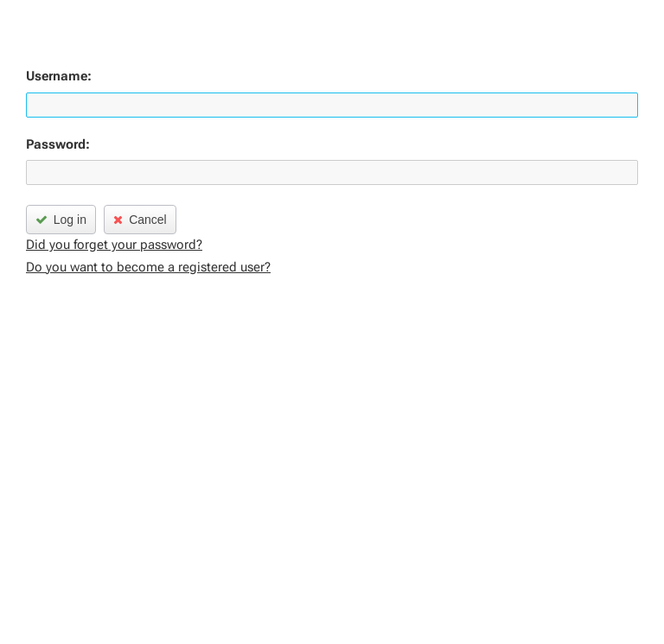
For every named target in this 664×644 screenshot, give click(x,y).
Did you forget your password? (114, 245)
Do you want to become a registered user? (148, 267)
